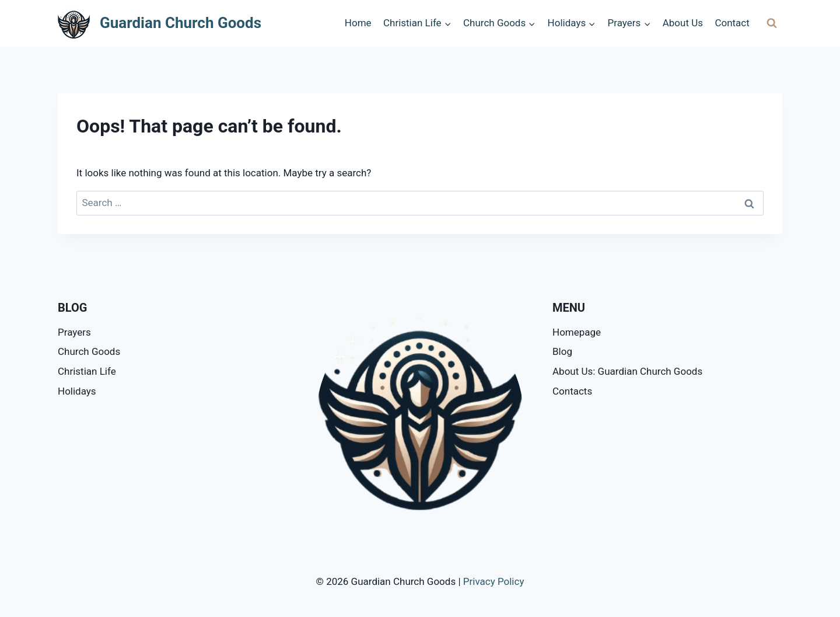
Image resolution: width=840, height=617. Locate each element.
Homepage (577, 332)
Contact (732, 23)
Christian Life (87, 371)
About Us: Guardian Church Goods (627, 371)
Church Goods (89, 351)
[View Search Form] (772, 23)
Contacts (572, 391)
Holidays (77, 391)
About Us (683, 23)
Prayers (74, 332)
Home (358, 23)
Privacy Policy (494, 581)
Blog (562, 351)
